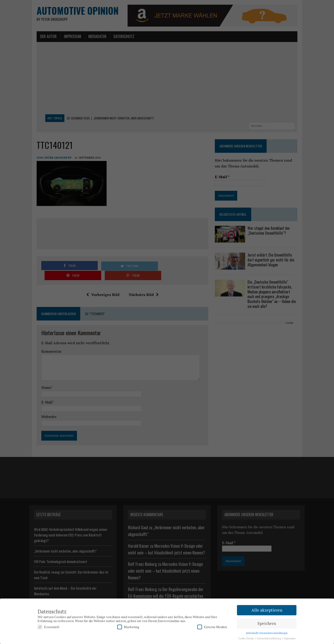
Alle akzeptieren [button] (267, 610)
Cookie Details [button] (246, 638)
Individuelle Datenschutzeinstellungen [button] (267, 633)
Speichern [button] (267, 623)
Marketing (128, 627)
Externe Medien (212, 627)
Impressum (290, 638)
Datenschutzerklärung (269, 638)
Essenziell (49, 627)
